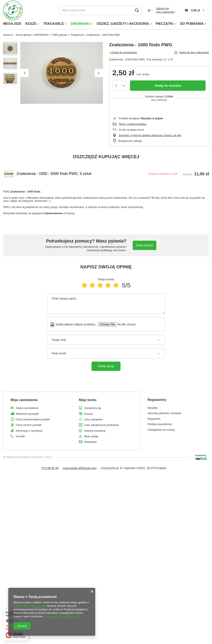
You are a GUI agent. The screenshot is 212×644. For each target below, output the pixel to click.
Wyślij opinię (106, 366)
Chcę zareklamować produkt (33, 419)
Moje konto (88, 400)
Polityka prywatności (160, 424)
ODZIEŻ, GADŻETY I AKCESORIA (123, 24)
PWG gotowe (60, 35)
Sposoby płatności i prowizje (164, 413)
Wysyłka (153, 408)
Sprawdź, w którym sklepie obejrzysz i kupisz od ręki (150, 135)
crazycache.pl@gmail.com (80, 468)
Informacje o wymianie (29, 431)
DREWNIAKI (80, 24)
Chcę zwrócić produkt (29, 425)
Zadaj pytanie (145, 245)
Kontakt (20, 436)
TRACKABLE (54, 24)
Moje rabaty (91, 436)
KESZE (31, 24)
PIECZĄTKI (164, 24)
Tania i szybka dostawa (132, 124)
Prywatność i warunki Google (60, 616)
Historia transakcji (95, 431)
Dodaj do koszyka (168, 85)
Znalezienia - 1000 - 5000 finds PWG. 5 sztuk (54, 174)
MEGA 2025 (12, 24)
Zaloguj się (162, 8)
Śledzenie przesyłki (27, 414)
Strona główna (23, 35)
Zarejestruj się (93, 408)
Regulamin (154, 419)
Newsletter (90, 442)
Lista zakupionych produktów (101, 425)
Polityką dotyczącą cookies (30, 606)
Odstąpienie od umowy (161, 430)
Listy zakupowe (165, 12)
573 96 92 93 (50, 468)
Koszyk (88, 414)
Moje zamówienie (24, 400)
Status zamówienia (27, 408)
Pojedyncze (77, 35)
